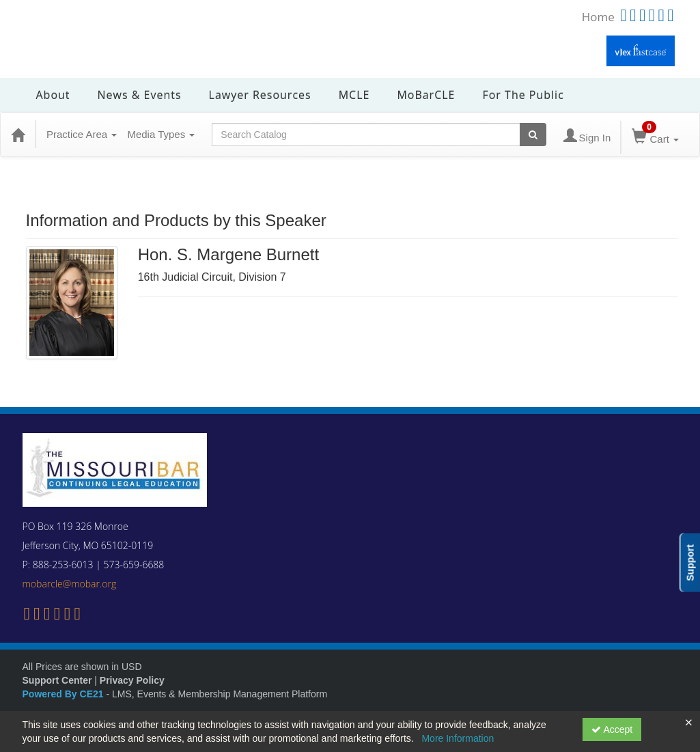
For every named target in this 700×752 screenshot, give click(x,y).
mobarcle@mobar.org (70, 584)
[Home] (18, 135)
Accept (612, 729)
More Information (458, 738)
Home (598, 17)
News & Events (140, 95)
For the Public (523, 95)
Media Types (161, 134)
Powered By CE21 (65, 694)
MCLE (354, 95)
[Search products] (533, 135)
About (53, 95)
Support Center (57, 680)
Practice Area (82, 134)
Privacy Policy (132, 680)
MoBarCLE (426, 95)
